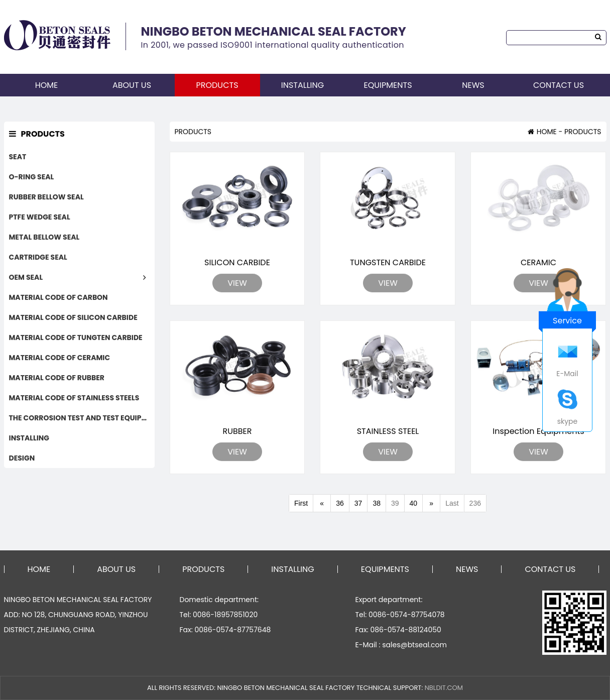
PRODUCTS (217, 85)
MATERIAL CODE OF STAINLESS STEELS (74, 398)
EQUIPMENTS (388, 85)
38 (377, 504)
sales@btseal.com (414, 645)
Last (452, 504)
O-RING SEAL (32, 177)
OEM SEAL (26, 278)
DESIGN (22, 458)
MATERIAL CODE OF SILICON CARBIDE (73, 318)
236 (475, 504)
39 (395, 504)
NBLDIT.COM (444, 688)
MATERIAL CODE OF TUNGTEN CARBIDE (76, 338)
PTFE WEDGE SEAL (40, 217)
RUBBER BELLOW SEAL (46, 197)
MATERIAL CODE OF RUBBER (57, 378)
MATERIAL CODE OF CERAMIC (60, 358)
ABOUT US (132, 85)
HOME (47, 85)
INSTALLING (302, 85)
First (301, 504)
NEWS (473, 85)
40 (414, 504)
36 (340, 504)
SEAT (18, 157)
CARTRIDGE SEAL (38, 258)
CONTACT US (559, 85)
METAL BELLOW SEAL (44, 238)
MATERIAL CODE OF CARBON (58, 298)
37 (358, 504)
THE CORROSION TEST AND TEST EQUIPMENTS (82, 418)
